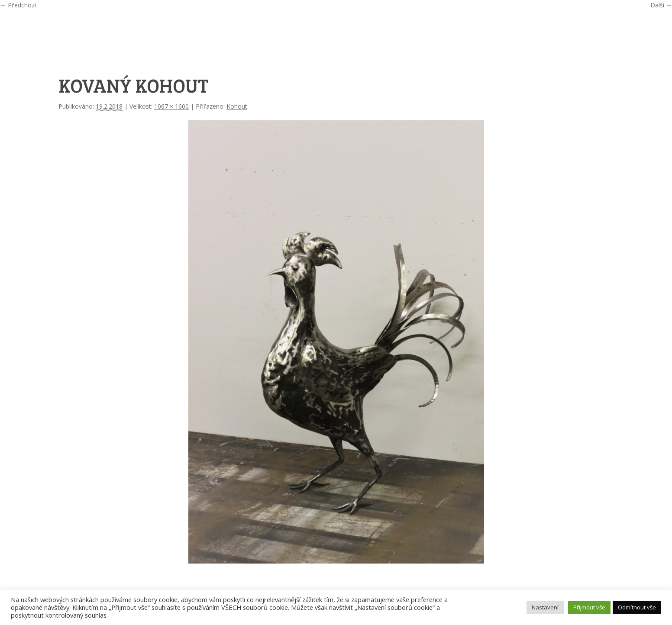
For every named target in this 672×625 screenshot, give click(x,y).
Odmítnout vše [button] (637, 607)
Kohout (237, 106)
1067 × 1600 (171, 106)
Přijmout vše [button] (589, 607)
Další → (661, 5)
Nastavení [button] (545, 607)
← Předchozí (18, 5)
